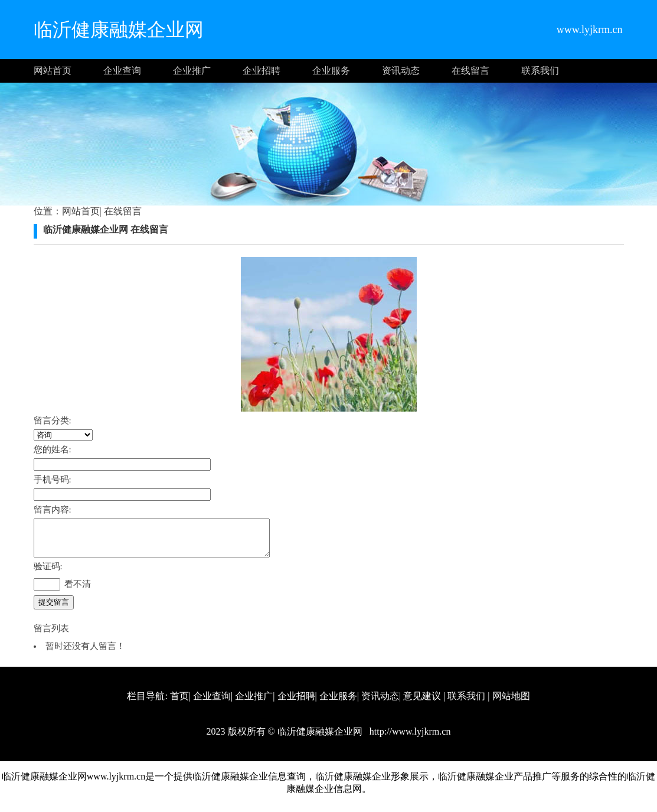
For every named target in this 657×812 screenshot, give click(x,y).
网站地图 (511, 703)
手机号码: (53, 480)
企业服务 (331, 71)
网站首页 (53, 71)
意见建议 (422, 703)
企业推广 (192, 71)
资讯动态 (401, 71)
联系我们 (540, 71)
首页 (179, 703)
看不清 (78, 591)
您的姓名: (53, 449)
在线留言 (470, 71)
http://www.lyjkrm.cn (409, 738)
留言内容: (53, 510)
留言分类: (53, 420)
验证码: (48, 573)
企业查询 (122, 71)
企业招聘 (262, 71)
